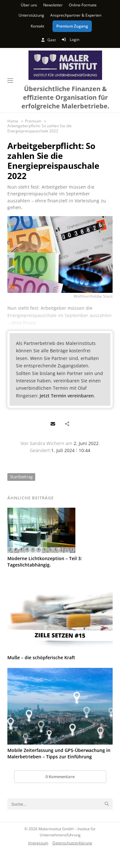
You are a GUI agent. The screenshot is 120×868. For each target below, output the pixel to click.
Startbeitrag (21, 477)
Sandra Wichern (47, 443)
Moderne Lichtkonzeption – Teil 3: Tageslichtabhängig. (45, 562)
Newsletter (53, 5)
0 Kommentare (60, 777)
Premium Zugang (72, 26)
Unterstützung (31, 15)
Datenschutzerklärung (72, 843)
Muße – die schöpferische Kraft (41, 657)
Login (70, 39)
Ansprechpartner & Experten (76, 15)
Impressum (38, 843)
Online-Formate (83, 5)
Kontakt (37, 26)
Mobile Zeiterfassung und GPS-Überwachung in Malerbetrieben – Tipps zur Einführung (59, 753)
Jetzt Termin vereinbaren (67, 396)
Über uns (29, 5)
